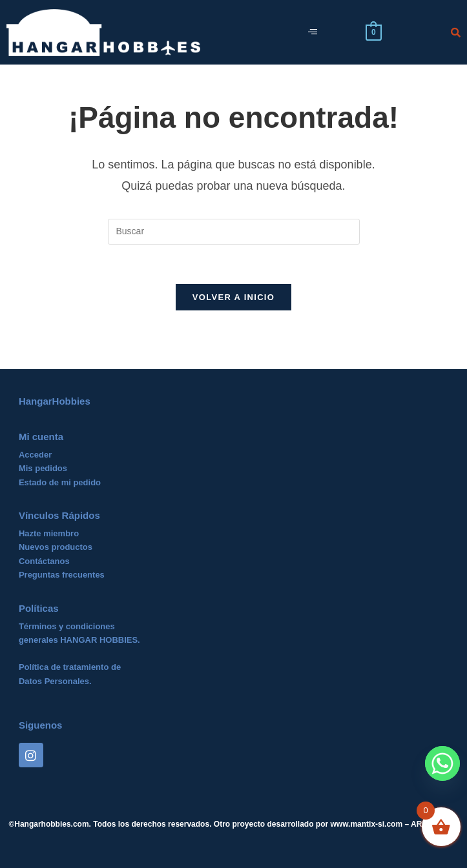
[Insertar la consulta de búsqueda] (234, 232)
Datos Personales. (55, 681)
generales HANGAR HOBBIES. (79, 640)
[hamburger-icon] (312, 33)
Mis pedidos (43, 468)
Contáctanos (44, 561)
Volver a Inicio (233, 297)
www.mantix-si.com (367, 824)
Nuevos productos (56, 547)
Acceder (35, 455)
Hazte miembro (49, 533)
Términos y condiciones (67, 626)
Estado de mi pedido (60, 482)
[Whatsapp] (442, 763)
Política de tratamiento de (70, 667)
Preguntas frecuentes (62, 575)
